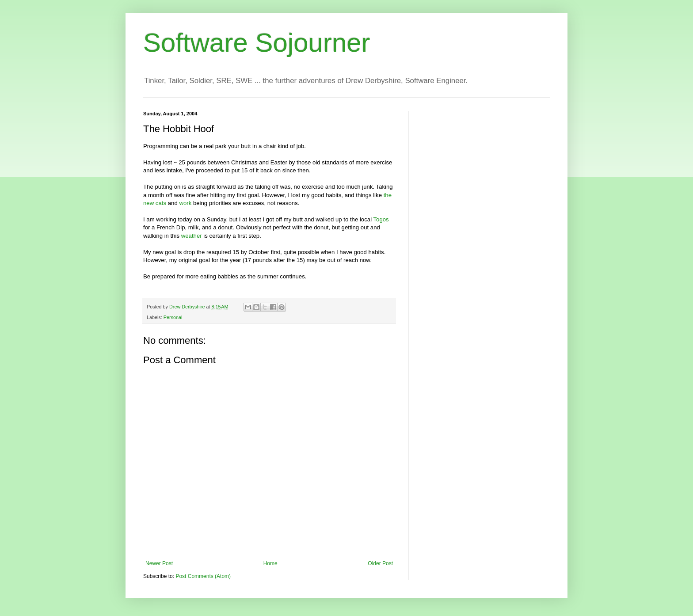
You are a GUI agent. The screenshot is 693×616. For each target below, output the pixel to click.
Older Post (380, 563)
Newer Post (159, 563)
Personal (173, 317)
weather (192, 236)
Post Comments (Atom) (203, 576)
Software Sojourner (257, 43)
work (185, 203)
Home (270, 563)
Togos (381, 219)
